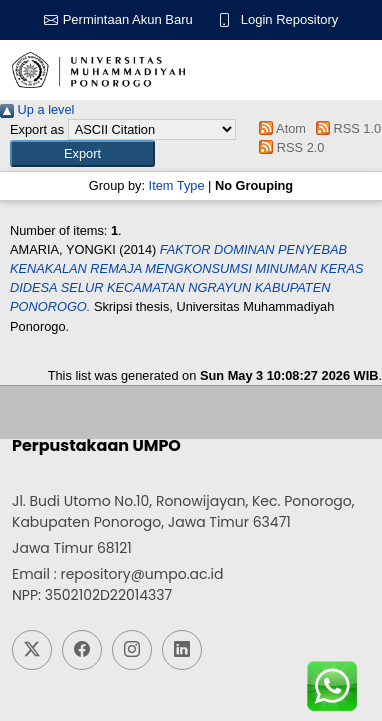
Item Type (177, 185)
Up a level (37, 109)
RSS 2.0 (289, 147)
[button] (82, 153)
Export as (37, 129)
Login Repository (290, 19)
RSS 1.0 (346, 128)
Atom (279, 128)
